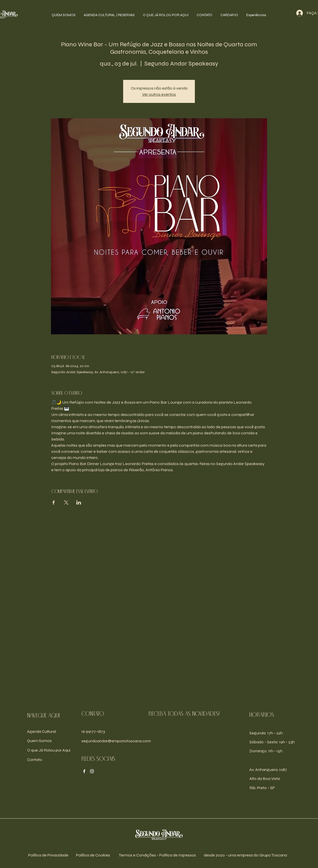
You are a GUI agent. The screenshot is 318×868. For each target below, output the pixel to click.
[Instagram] (92, 771)
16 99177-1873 (93, 731)
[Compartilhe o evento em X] (66, 502)
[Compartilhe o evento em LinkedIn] (79, 502)
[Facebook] (84, 771)
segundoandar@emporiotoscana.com (116, 741)
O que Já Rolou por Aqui (49, 750)
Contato (35, 760)
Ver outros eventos (159, 94)
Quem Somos (39, 741)
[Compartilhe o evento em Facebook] (54, 502)
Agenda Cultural (41, 731)
